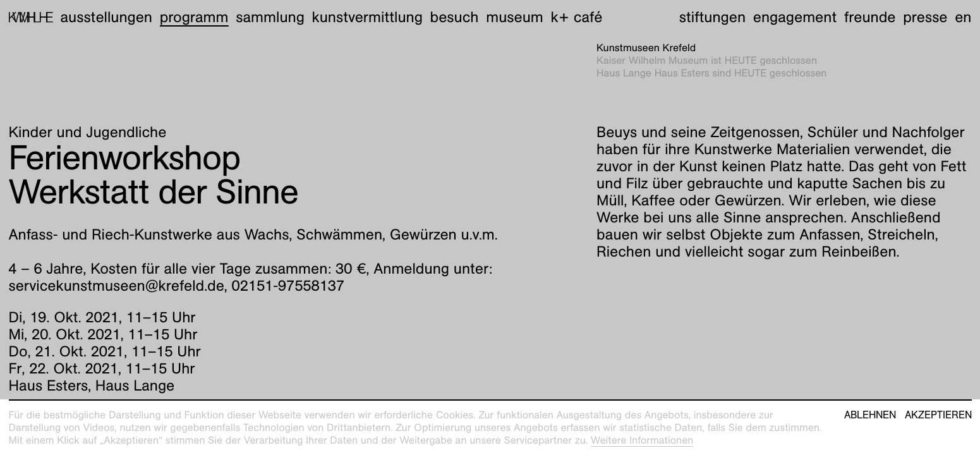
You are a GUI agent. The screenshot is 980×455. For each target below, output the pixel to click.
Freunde (870, 17)
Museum (515, 17)
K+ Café (576, 17)
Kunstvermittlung (367, 17)
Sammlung (270, 17)
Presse (925, 17)
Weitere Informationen (642, 440)
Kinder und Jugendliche (88, 132)
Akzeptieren (938, 415)
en (963, 17)
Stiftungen (712, 17)
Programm (194, 17)
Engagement (795, 17)
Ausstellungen (106, 17)
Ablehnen (870, 415)
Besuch (455, 17)
